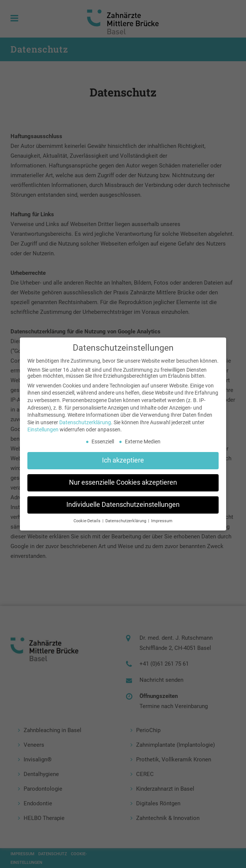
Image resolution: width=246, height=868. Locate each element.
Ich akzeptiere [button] (123, 460)
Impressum (162, 521)
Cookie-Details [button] (88, 521)
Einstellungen (43, 429)
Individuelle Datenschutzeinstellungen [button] (123, 505)
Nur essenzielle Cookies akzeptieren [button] (123, 482)
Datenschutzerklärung (85, 422)
